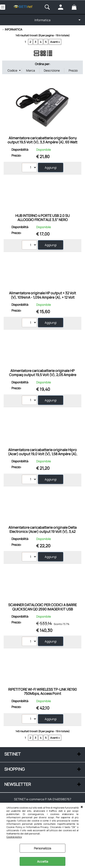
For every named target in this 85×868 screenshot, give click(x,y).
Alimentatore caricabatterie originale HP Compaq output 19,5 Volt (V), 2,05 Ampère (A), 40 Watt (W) (43, 375)
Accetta (43, 861)
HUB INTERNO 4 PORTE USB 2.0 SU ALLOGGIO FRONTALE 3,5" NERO (42, 218)
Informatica (42, 20)
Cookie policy (14, 837)
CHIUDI (82, 807)
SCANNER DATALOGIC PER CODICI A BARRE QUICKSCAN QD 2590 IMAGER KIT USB (42, 607)
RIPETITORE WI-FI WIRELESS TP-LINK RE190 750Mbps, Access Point (42, 691)
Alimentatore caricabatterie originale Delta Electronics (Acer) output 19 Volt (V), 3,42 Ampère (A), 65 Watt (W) (42, 532)
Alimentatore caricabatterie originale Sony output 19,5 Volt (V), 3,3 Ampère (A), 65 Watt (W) (42, 142)
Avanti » (55, 42)
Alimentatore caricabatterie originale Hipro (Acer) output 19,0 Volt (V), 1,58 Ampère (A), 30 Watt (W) (43, 454)
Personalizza (42, 848)
